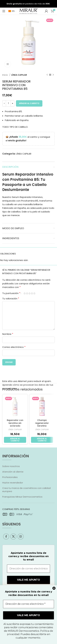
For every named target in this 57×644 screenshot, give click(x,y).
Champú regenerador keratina (42, 423)
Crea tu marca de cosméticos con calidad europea (26, 490)
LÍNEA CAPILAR (19, 75)
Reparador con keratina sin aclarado (15, 423)
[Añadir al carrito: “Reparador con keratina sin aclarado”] (15, 440)
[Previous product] (47, 75)
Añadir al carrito (29, 103)
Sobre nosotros (11, 466)
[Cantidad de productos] (8, 103)
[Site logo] (29, 11)
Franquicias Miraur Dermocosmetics (22, 497)
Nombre (8, 334)
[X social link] (15, 536)
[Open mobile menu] (4, 11)
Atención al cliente (13, 472)
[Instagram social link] (21, 536)
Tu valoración (11, 298)
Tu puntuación (11, 293)
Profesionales (10, 477)
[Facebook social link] (8, 536)
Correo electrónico (14, 347)
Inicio (5, 75)
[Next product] (53, 75)
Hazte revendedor (13, 483)
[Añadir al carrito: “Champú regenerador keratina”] (42, 440)
